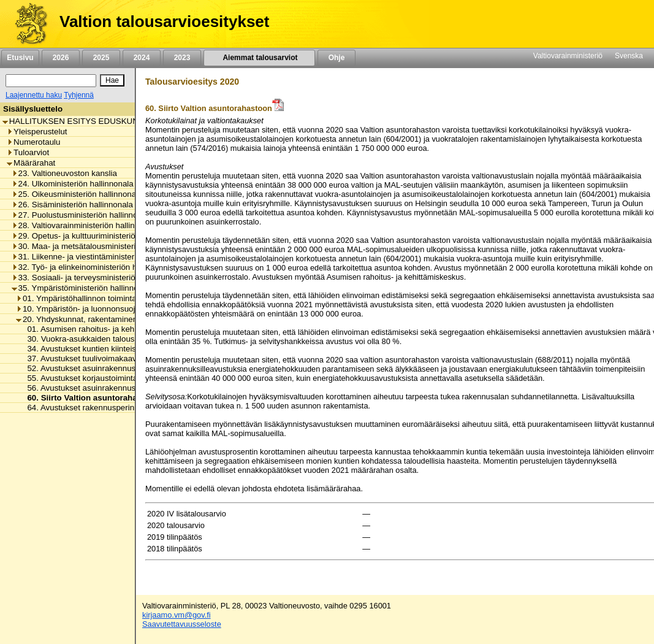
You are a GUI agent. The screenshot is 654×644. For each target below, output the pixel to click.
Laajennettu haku (34, 95)
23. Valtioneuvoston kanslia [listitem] (64, 173)
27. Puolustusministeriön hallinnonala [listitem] (82, 215)
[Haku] (51, 81)
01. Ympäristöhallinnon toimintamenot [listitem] (88, 298)
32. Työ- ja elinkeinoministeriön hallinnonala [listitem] (94, 267)
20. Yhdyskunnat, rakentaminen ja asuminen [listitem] (100, 319)
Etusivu (20, 58)
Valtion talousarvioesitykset (164, 21)
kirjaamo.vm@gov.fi (177, 615)
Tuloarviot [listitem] (28, 152)
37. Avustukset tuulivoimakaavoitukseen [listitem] (96, 358)
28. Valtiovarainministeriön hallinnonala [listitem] (86, 225)
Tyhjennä (79, 95)
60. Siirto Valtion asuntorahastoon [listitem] (90, 398)
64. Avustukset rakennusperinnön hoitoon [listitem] (98, 408)
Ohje (337, 58)
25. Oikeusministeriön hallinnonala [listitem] (77, 194)
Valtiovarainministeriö (568, 56)
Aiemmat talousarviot (259, 58)
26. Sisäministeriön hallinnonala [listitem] (72, 205)
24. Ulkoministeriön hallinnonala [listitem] (73, 184)
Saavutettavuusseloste (182, 624)
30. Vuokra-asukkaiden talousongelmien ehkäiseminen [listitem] (123, 339)
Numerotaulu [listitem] (33, 142)
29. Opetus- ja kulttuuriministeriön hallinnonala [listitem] (99, 236)
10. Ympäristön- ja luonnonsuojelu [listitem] (81, 309)
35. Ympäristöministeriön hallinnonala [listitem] (83, 288)
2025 (101, 58)
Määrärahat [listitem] (31, 163)
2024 (142, 58)
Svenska (629, 56)
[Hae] (112, 80)
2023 (182, 58)
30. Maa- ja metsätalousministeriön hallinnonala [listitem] (101, 246)
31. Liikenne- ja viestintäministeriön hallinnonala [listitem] (101, 257)
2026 (61, 58)
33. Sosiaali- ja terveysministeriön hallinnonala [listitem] (99, 278)
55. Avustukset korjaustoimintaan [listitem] (83, 378)
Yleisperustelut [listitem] (37, 132)
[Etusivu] (27, 24)
